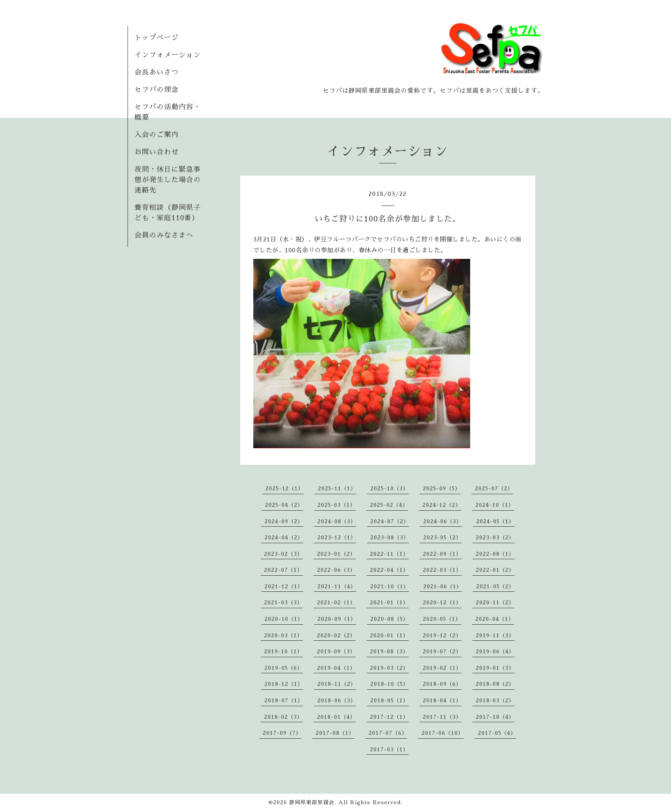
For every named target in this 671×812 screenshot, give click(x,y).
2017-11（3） (442, 717)
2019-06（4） (495, 652)
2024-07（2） (390, 522)
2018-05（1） (390, 701)
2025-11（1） (337, 489)
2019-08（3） (389, 652)
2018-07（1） (284, 701)
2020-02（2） (336, 636)
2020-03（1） (283, 636)
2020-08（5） (390, 619)
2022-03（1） (442, 570)
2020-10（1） (284, 619)
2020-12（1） (442, 603)
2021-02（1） (336, 603)
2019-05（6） (284, 668)
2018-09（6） (442, 684)
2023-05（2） (442, 538)
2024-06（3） (443, 522)
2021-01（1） (389, 603)
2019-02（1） (442, 668)
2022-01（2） (495, 570)
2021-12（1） (284, 587)
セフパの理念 (157, 90)
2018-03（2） (495, 701)
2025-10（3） (390, 489)
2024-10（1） (495, 505)
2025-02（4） (389, 505)
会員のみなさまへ (164, 235)
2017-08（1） (335, 733)
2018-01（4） (336, 717)
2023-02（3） (283, 554)
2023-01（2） (336, 554)
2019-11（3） (495, 636)
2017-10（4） (495, 717)
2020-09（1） (337, 619)
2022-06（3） (336, 570)
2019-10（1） (283, 652)
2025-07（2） (494, 489)
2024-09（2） (284, 522)
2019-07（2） (442, 652)
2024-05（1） (495, 522)
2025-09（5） (442, 489)
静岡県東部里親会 (312, 802)
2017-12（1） (389, 717)
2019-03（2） (389, 668)
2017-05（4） (497, 733)
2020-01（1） (389, 636)
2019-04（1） (336, 668)
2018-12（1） (284, 684)
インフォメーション (168, 55)
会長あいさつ (157, 72)
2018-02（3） (283, 717)
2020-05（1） (442, 619)
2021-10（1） (390, 587)
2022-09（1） (442, 554)
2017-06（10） (443, 733)
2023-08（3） (390, 538)
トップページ (157, 38)
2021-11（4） (337, 587)
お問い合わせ (157, 152)
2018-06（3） (337, 701)
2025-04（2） (284, 505)
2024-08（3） (337, 522)
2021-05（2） (495, 587)
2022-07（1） (283, 570)
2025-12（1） (285, 489)
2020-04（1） (495, 619)
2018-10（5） (390, 684)
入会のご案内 (157, 135)
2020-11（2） (495, 603)
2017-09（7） (282, 733)
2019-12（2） (442, 636)
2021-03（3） (283, 603)
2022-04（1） (389, 570)
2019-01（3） (495, 668)
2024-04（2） (284, 538)
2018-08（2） (495, 684)
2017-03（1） (389, 750)
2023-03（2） (495, 538)
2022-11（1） (389, 554)
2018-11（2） (337, 684)
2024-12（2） (442, 505)
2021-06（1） (443, 587)
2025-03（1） (337, 505)
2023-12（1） (337, 538)
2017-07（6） (388, 733)
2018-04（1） (442, 701)
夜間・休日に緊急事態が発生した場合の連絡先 (168, 180)
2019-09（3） (336, 652)
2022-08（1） (495, 554)
